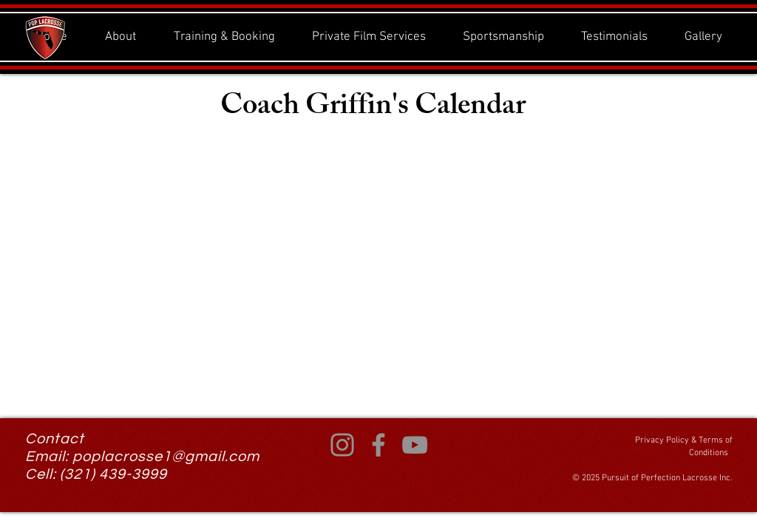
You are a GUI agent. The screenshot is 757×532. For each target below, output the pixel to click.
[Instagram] (342, 445)
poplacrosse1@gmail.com (166, 457)
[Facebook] (378, 445)
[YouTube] (415, 445)
